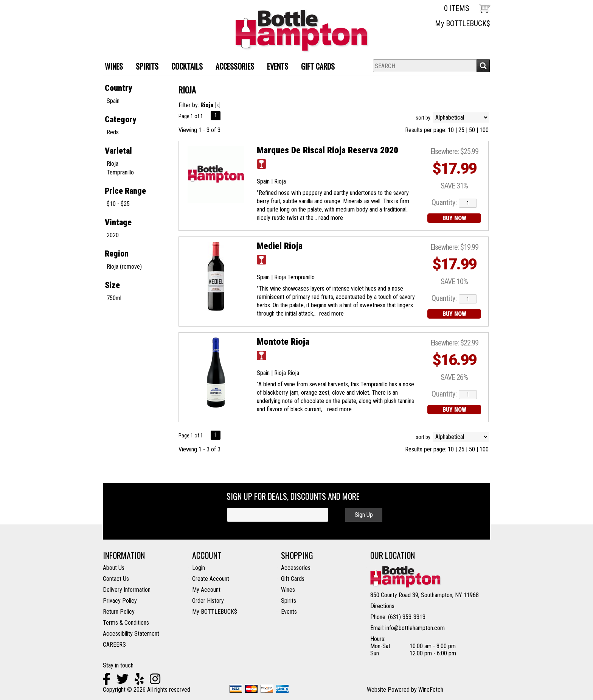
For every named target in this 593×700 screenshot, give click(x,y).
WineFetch (431, 690)
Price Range (125, 191)
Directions (382, 606)
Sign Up (364, 515)
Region (117, 254)
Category (120, 119)
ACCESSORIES (232, 67)
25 (461, 130)
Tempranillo (120, 172)
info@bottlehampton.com (415, 628)
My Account (206, 590)
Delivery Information (127, 590)
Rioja (113, 164)
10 (451, 130)
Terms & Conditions (126, 623)
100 (484, 130)
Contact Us (116, 579)
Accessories (296, 568)
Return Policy (119, 612)
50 (472, 130)
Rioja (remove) (124, 267)
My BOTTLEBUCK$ (463, 23)
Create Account (211, 579)
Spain (113, 101)
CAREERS (114, 645)
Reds (113, 132)
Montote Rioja (283, 342)
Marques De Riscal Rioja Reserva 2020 (328, 150)
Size (112, 285)
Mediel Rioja (280, 246)
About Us (114, 568)
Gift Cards (318, 66)
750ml (114, 298)
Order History (208, 601)
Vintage (118, 222)
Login (199, 568)
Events (278, 66)
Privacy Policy (120, 601)
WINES (111, 67)
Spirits (289, 601)
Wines (288, 590)
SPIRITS (144, 67)
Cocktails (184, 67)
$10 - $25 (118, 204)
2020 (113, 235)
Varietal (118, 151)
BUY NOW (454, 218)
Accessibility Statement (131, 634)
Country (118, 88)
